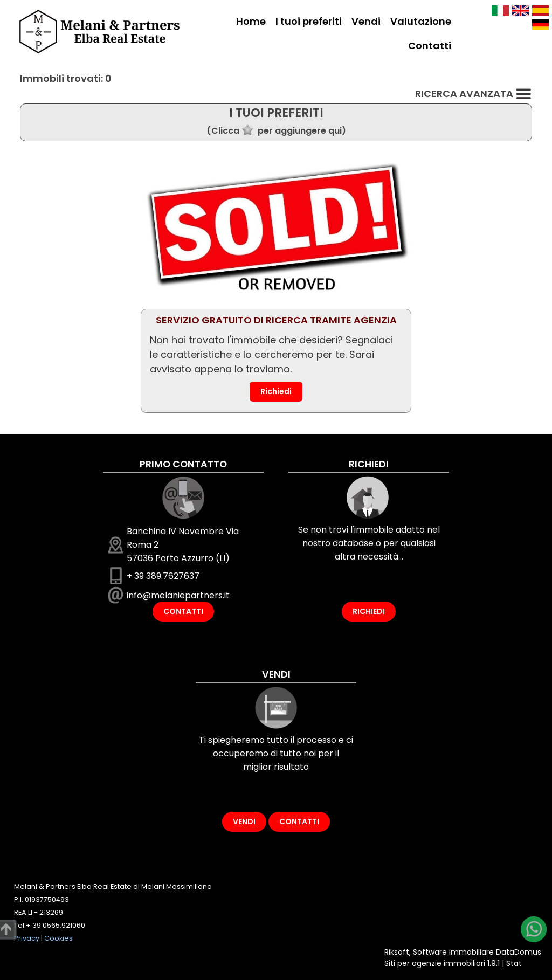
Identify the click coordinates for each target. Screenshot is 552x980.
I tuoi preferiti (309, 21)
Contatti (430, 46)
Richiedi (276, 391)
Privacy (27, 938)
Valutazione (421, 21)
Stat (514, 963)
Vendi (366, 21)
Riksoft (397, 952)
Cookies (58, 938)
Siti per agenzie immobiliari (435, 963)
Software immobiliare (453, 952)
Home (251, 21)
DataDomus (519, 952)
